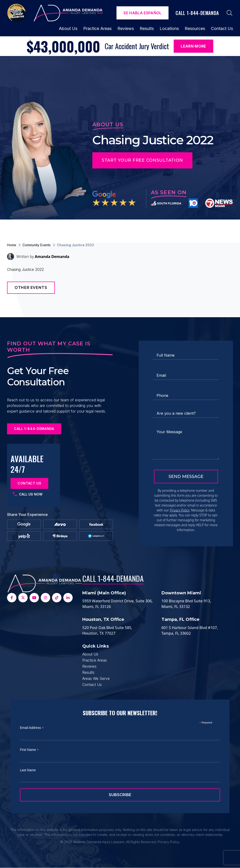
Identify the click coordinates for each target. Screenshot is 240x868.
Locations (169, 28)
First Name (29, 750)
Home (12, 245)
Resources (195, 28)
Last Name (28, 770)
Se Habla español (142, 13)
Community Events (37, 245)
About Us (68, 28)
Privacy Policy (180, 510)
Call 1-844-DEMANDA (113, 578)
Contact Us (222, 28)
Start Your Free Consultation (142, 160)
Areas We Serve (96, 678)
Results (147, 28)
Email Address (32, 728)
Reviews (126, 28)
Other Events (31, 288)
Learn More (193, 46)
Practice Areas (97, 28)
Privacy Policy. (169, 842)
